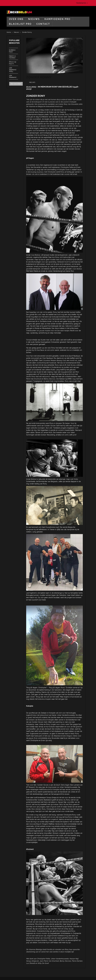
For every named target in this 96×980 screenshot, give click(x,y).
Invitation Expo (12, 51)
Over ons (16, 19)
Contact (43, 24)
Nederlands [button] (82, 3)
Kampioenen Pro (57, 19)
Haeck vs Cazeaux (12, 57)
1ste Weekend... (13, 76)
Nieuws (34, 19)
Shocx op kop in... (13, 63)
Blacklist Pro (20, 24)
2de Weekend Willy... (13, 70)
